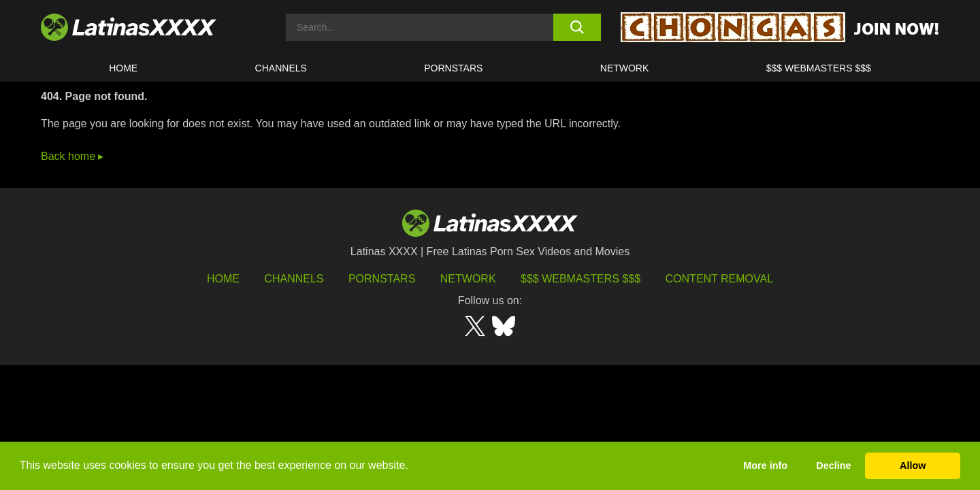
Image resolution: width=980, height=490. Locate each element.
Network (625, 68)
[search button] (577, 27)
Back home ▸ (72, 156)
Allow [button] (913, 465)
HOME (123, 68)
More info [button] (765, 465)
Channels (294, 279)
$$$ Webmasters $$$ (581, 279)
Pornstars (453, 68)
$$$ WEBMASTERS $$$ (819, 68)
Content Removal (720, 279)
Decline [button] (833, 465)
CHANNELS (281, 68)
